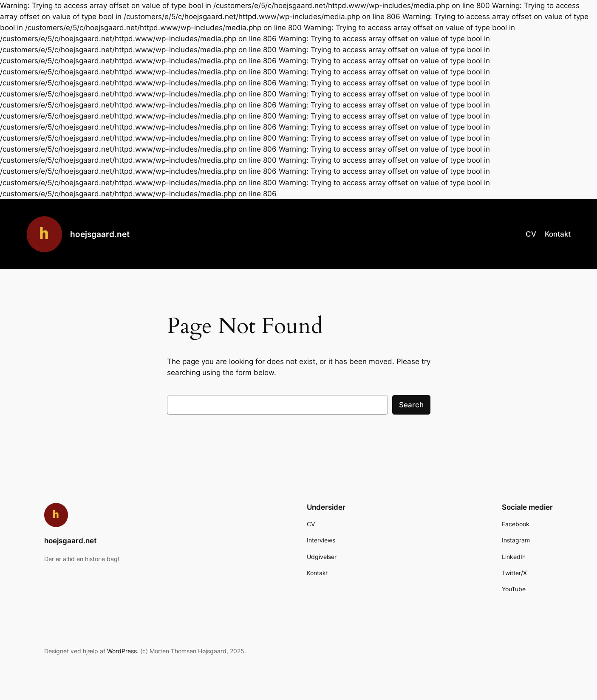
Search (411, 405)
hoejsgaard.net (100, 234)
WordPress (122, 651)
